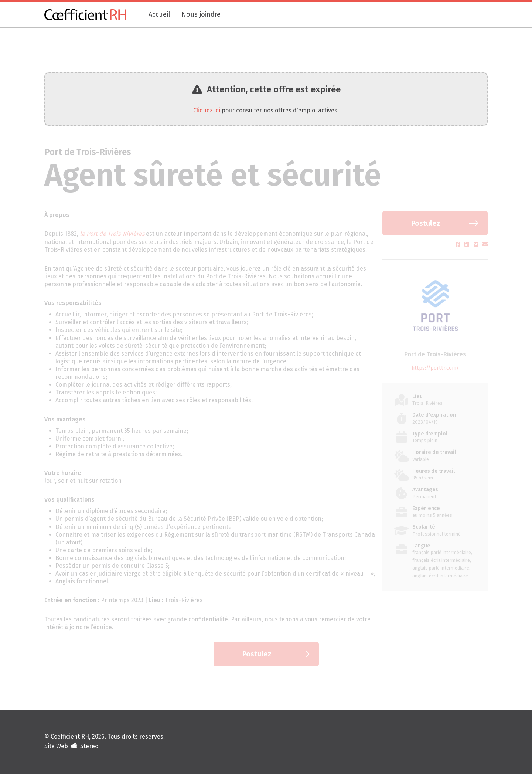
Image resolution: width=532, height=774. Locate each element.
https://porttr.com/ (435, 368)
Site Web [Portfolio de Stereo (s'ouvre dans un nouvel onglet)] (56, 746)
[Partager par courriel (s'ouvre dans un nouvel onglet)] (485, 245)
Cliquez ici (207, 110)
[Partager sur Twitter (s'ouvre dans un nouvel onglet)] (477, 245)
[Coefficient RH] (91, 15)
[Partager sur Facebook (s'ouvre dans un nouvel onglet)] (459, 245)
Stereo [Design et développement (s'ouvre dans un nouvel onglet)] (89, 746)
